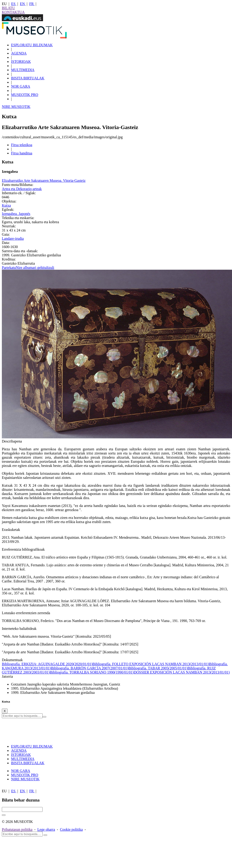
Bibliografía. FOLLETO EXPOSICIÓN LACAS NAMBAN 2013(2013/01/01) (151, 664)
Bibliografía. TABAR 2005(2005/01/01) (158, 668)
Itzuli (50, 268)
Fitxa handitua (22, 153)
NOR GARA (21, 86)
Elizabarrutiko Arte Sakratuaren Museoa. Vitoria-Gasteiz (44, 181)
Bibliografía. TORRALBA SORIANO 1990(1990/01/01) (92, 672)
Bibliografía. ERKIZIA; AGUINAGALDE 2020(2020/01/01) (47, 664)
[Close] (5, 711)
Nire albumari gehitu (31, 268)
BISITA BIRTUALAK (28, 78)
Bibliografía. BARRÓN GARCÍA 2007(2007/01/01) (90, 668)
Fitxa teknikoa (22, 145)
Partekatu (9, 268)
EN (23, 4)
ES (14, 4)
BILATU (8, 8)
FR (32, 4)
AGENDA (19, 53)
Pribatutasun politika (17, 829)
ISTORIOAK (21, 62)
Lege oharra (46, 829)
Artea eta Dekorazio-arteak (22, 189)
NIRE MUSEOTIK (16, 107)
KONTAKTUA (13, 12)
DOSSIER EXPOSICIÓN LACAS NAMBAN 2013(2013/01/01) (182, 672)
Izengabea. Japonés (16, 214)
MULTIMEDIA (23, 70)
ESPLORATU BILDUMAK (32, 45)
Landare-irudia (13, 239)
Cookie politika (71, 829)
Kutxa (6, 205)
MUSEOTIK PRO (25, 95)
